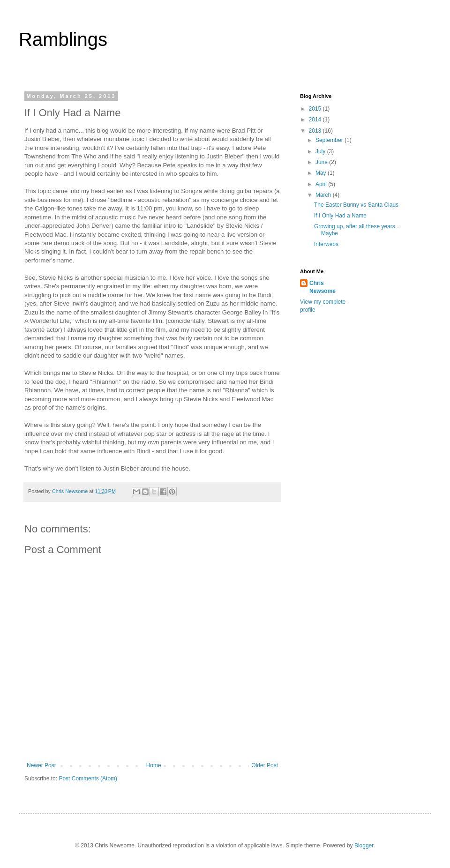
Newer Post (41, 765)
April (322, 184)
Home (154, 765)
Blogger (364, 846)
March (324, 195)
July (321, 151)
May (322, 173)
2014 (316, 120)
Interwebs (326, 244)
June (322, 162)
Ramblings (63, 39)
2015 (316, 109)
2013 (316, 131)
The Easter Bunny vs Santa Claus (356, 205)
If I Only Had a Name (340, 216)
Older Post (265, 765)
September (330, 140)
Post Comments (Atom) (88, 778)
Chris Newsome (322, 287)
